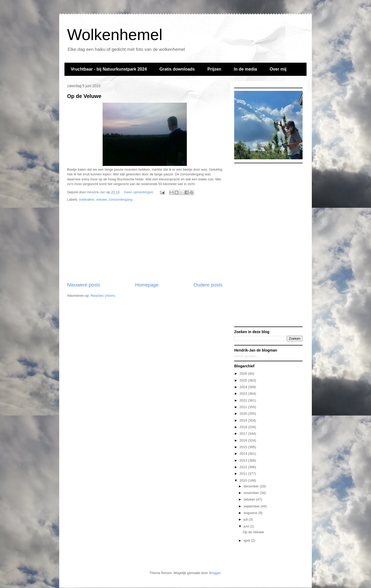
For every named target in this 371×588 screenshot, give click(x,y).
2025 (244, 380)
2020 (244, 414)
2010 (244, 480)
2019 (244, 420)
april (247, 540)
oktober (250, 499)
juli (246, 519)
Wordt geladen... (247, 356)
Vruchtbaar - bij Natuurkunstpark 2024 (109, 69)
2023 (244, 394)
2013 (244, 460)
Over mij (278, 69)
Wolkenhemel (115, 35)
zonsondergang (121, 199)
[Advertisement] (145, 242)
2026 (244, 374)
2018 (244, 427)
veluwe (102, 199)
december (252, 486)
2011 (244, 474)
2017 (244, 434)
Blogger (215, 573)
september (252, 506)
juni (247, 526)
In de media (245, 69)
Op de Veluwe (84, 96)
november (252, 493)
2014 (244, 454)
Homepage (147, 285)
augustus (251, 513)
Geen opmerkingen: (139, 192)
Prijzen (214, 69)
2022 (244, 400)
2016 (244, 440)
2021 (244, 407)
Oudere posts (208, 285)
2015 (244, 447)
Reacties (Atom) (103, 296)
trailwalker (87, 199)
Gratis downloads (177, 69)
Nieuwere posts (84, 285)
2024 (244, 387)
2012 (244, 467)
